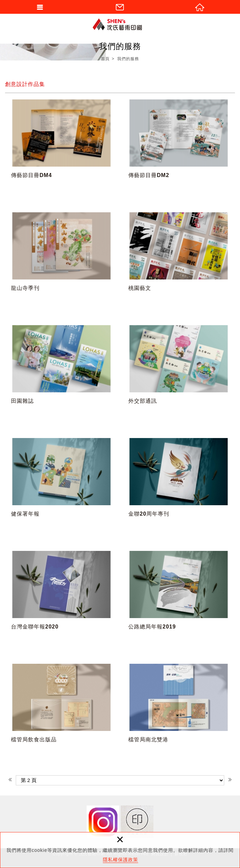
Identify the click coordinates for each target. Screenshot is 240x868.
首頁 (105, 59)
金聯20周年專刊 (179, 488)
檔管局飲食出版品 (61, 714)
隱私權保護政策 (121, 860)
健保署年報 (61, 488)
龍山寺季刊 (61, 262)
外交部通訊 (179, 375)
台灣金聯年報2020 (61, 601)
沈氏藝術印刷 (120, 24)
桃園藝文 (179, 262)
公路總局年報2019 (179, 601)
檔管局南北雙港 (179, 714)
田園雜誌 (61, 375)
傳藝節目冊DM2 (179, 149)
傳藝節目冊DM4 (61, 149)
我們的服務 (128, 59)
